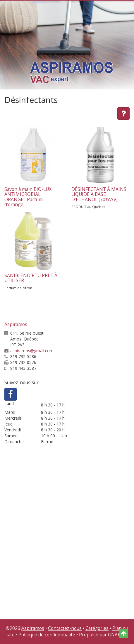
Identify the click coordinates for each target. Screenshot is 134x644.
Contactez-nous (65, 628)
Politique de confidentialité (47, 635)
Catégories (97, 628)
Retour (15, 629)
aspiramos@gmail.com (32, 351)
